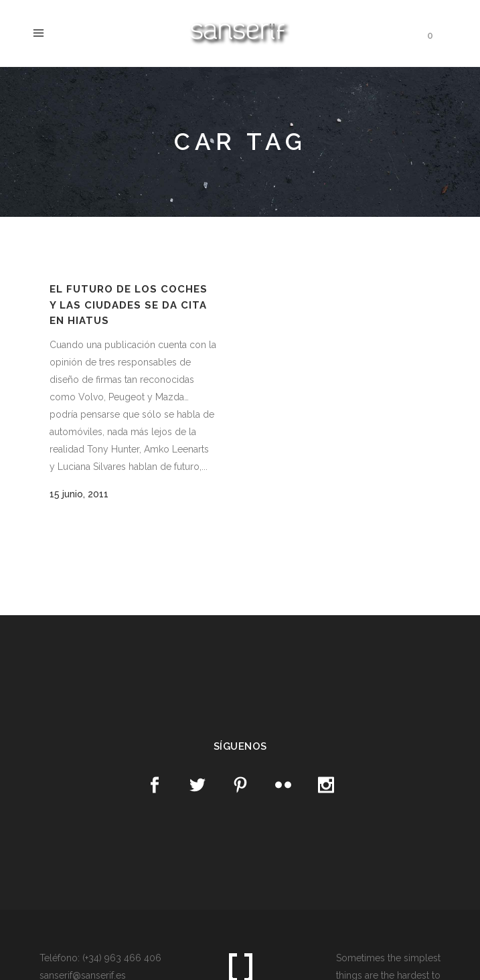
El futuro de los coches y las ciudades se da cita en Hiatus (129, 305)
